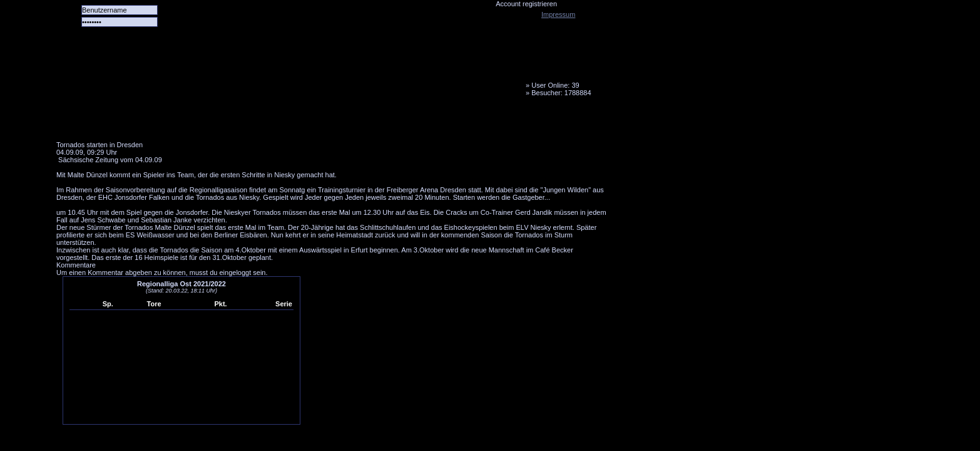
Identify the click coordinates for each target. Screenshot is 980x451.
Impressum (558, 14)
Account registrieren (526, 4)
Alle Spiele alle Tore (106, 122)
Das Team (180, 122)
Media (326, 122)
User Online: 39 (555, 85)
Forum (228, 122)
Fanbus (375, 122)
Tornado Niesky (332, 72)
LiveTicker (277, 122)
